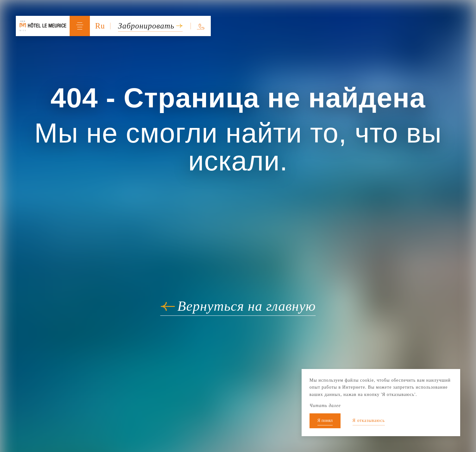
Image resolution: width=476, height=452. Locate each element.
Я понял (325, 420)
